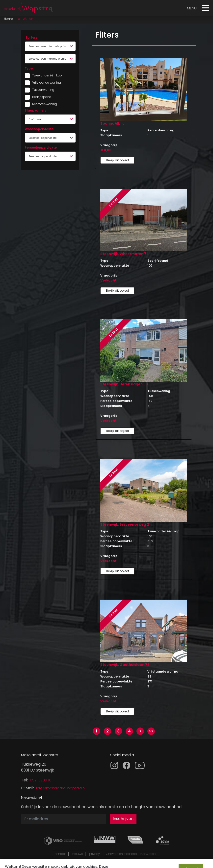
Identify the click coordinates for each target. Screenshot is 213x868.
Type (29, 68)
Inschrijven (123, 819)
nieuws (78, 854)
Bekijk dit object (118, 160)
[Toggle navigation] (206, 9)
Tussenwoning (43, 90)
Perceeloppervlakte (41, 148)
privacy (94, 854)
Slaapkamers (36, 110)
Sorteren (32, 37)
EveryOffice (148, 854)
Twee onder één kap (45, 75)
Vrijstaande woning (45, 82)
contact (60, 854)
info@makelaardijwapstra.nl (61, 788)
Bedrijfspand (42, 97)
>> (151, 731)
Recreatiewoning (45, 104)
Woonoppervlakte (39, 129)
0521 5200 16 (41, 780)
